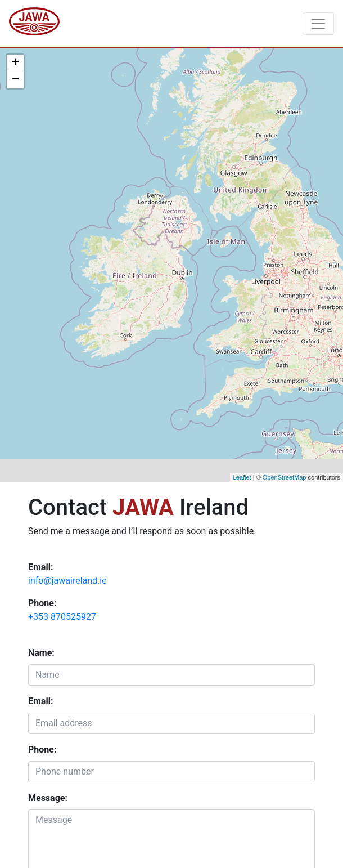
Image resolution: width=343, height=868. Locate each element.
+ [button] (15, 63)
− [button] (15, 80)
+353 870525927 (62, 617)
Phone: (42, 750)
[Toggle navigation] (318, 24)
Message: (48, 798)
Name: (41, 653)
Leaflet (242, 477)
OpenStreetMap (285, 477)
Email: (40, 701)
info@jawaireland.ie (67, 581)
